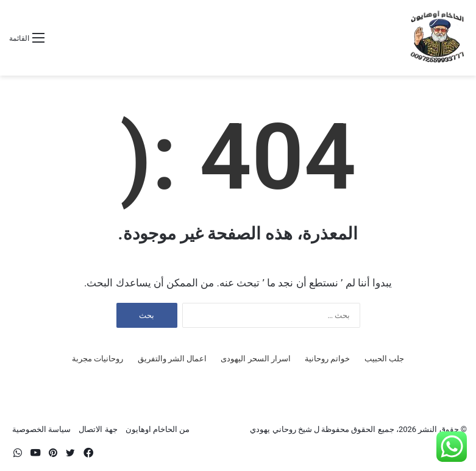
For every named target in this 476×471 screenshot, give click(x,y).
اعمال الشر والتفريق (172, 359)
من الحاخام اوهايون (158, 429)
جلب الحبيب (384, 359)
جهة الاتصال (98, 429)
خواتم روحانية (327, 359)
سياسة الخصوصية (41, 429)
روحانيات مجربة (98, 359)
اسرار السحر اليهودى (255, 359)
